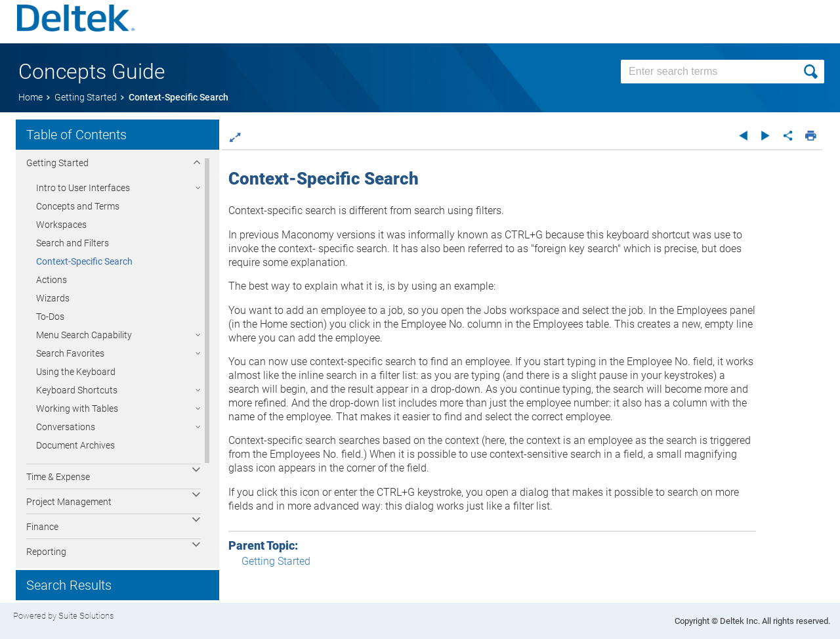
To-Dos (50, 317)
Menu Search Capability (84, 335)
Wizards (53, 298)
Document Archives (75, 445)
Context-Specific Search (84, 261)
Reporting (46, 552)
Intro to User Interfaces (83, 188)
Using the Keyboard (76, 372)
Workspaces (61, 225)
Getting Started (57, 163)
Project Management (69, 502)
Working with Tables (77, 408)
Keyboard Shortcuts (77, 390)
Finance (42, 527)
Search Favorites (70, 353)
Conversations (66, 427)
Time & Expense (58, 477)
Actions (52, 280)
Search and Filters (73, 243)
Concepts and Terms (78, 206)
